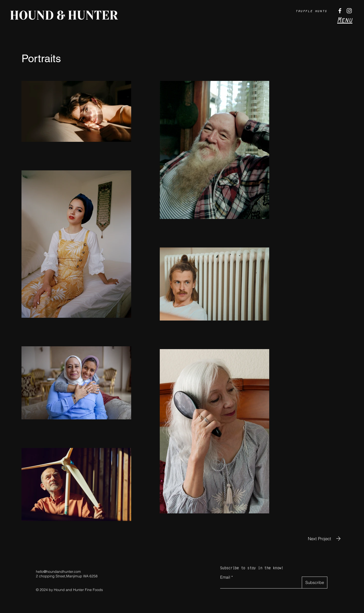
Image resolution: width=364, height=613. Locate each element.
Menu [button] (345, 20)
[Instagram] (349, 11)
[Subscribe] (315, 583)
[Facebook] (340, 11)
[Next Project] (325, 539)
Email (225, 577)
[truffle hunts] (312, 11)
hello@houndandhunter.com (58, 572)
